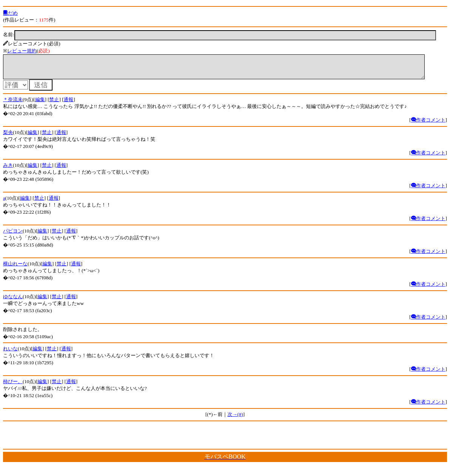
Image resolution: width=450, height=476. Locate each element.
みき (8, 170)
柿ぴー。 (13, 386)
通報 (68, 104)
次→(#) (235, 419)
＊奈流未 (13, 104)
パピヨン (13, 235)
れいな (10, 353)
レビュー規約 (22, 51)
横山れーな (15, 268)
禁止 (54, 104)
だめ (10, 13)
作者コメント (428, 124)
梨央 (8, 137)
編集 (40, 104)
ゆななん (13, 301)
